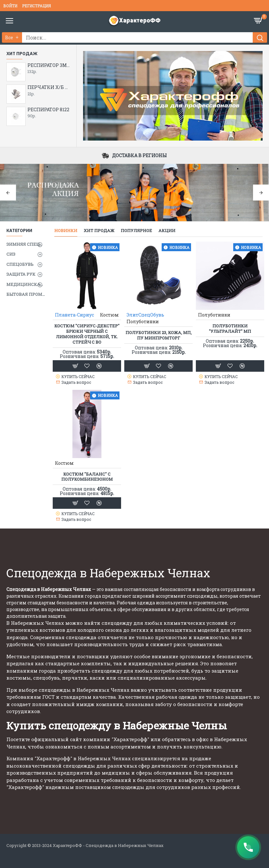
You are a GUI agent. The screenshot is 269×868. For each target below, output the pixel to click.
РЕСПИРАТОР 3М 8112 (49, 65)
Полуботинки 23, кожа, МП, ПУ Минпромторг (159, 335)
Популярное (136, 231)
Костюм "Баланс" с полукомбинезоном (87, 477)
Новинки (66, 231)
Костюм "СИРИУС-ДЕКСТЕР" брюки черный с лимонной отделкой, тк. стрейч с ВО (87, 334)
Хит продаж (99, 231)
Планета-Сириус (74, 315)
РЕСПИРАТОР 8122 (48, 110)
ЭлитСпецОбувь (145, 315)
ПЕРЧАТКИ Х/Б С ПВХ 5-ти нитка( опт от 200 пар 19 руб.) (49, 87)
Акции (167, 231)
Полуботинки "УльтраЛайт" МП (230, 329)
